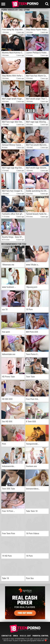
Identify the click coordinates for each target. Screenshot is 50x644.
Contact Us (6, 636)
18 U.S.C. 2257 (25, 636)
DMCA (16, 636)
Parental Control (41, 636)
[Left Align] (4, 4)
